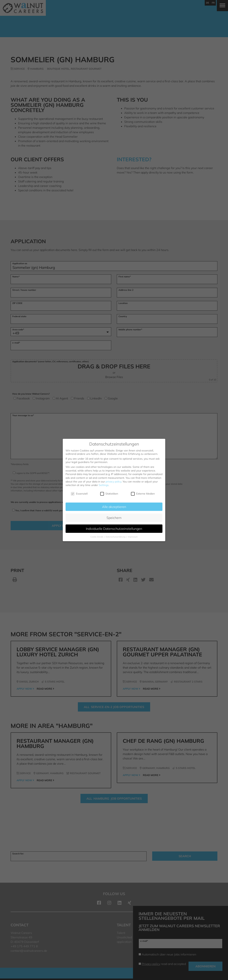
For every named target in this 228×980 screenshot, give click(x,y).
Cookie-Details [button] (97, 537)
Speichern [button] (114, 518)
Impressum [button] (133, 537)
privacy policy (113, 482)
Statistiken (109, 494)
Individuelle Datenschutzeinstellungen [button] (114, 529)
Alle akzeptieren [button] (114, 507)
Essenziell (79, 494)
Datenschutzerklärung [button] (116, 537)
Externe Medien (143, 494)
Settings (104, 485)
